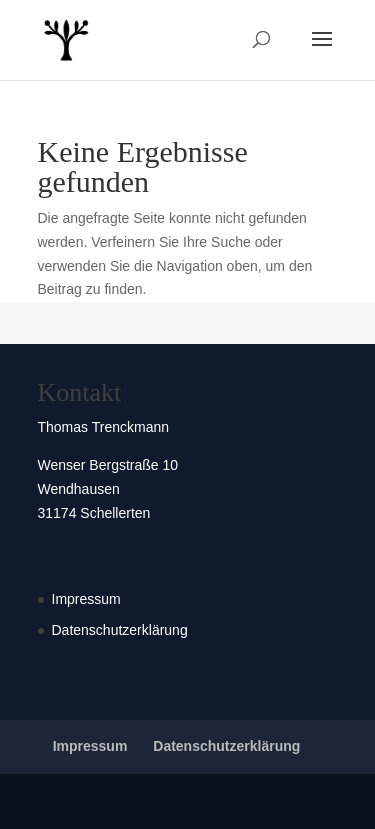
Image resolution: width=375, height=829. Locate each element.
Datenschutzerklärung (120, 630)
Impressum (86, 599)
